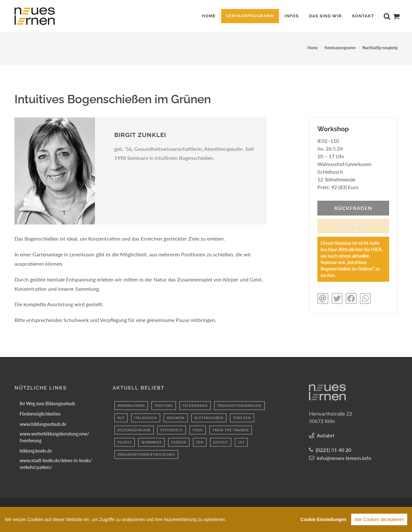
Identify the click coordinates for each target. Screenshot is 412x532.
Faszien (179, 442)
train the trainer (231, 430)
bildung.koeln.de (36, 451)
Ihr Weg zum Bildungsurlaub (47, 404)
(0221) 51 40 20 (333, 450)
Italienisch (146, 418)
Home (313, 48)
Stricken (242, 418)
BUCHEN (353, 226)
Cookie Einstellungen (323, 519)
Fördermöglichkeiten (40, 414)
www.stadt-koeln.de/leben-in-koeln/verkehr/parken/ (56, 464)
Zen (200, 442)
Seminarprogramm (340, 48)
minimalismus (131, 406)
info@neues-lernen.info (344, 458)
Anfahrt (326, 435)
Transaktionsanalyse (239, 406)
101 (241, 442)
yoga (198, 430)
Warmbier (151, 442)
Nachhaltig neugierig (380, 48)
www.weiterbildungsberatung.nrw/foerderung (54, 437)
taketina (164, 406)
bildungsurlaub (134, 430)
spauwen (176, 418)
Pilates (125, 442)
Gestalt (221, 442)
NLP (121, 418)
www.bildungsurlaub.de (43, 424)
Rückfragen (353, 208)
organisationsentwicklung (146, 454)
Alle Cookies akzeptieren (379, 519)
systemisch (172, 430)
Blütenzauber (209, 418)
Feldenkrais (195, 406)
